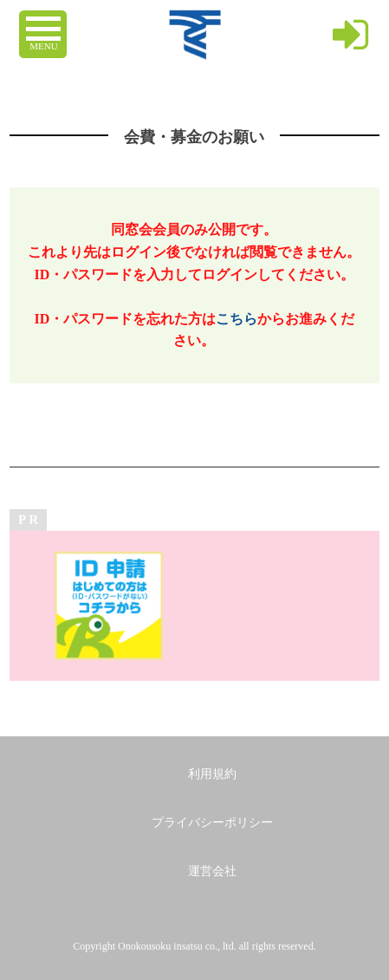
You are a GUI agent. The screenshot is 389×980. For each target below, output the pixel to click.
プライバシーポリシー (212, 823)
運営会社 (212, 871)
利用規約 (212, 774)
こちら (237, 319)
